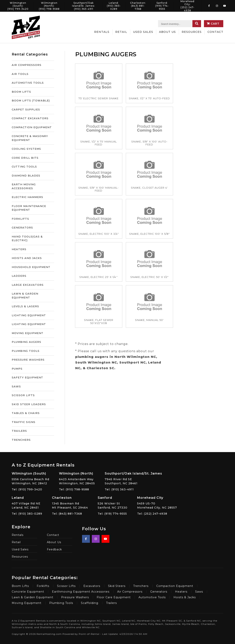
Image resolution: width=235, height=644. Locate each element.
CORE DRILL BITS (25, 158)
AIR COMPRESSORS (27, 65)
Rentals (102, 32)
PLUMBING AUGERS (26, 342)
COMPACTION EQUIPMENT (32, 127)
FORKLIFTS (20, 219)
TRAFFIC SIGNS (24, 422)
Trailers (111, 603)
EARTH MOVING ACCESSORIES (24, 186)
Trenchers (141, 586)
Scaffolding (90, 603)
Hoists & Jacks (185, 597)
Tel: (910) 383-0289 (27, 514)
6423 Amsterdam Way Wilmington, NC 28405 (77, 478)
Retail (121, 32)
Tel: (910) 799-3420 (27, 489)
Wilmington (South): (18, 6)
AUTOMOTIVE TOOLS (28, 83)
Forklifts (43, 586)
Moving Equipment (27, 603)
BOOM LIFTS (21, 92)
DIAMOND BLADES (26, 176)
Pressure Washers (75, 597)
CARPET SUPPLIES (26, 109)
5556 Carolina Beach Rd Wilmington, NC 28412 (30, 478)
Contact (215, 32)
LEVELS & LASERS (25, 306)
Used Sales (143, 32)
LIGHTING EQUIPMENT (29, 315)
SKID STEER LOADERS (29, 404)
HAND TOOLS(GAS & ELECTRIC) (27, 238)
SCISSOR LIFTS (23, 395)
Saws (199, 592)
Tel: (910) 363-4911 (119, 489)
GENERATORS (22, 228)
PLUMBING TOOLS (26, 351)
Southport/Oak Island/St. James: (84, 6)
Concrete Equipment (28, 592)
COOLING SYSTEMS (26, 149)
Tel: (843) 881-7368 (67, 514)
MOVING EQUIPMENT (28, 333)
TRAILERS (19, 431)
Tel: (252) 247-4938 (152, 514)
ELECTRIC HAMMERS (27, 197)
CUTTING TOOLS (24, 167)
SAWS (16, 386)
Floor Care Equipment (114, 597)
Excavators (92, 586)
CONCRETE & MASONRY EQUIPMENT (30, 138)
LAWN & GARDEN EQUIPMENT (25, 296)
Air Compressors (130, 592)
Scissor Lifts (66, 586)
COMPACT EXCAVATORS (30, 118)
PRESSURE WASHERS (28, 360)
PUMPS (17, 369)
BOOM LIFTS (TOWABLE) (31, 100)
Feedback (54, 549)
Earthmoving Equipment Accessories (81, 592)
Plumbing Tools (61, 603)
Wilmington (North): (49, 6)
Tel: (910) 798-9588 (74, 489)
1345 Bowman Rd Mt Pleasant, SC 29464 (70, 502)
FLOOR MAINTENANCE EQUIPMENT (29, 208)
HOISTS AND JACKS (27, 258)
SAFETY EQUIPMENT (27, 377)
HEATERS (19, 249)
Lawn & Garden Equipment (33, 597)
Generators (159, 592)
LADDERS (19, 276)
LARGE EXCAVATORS (28, 285)
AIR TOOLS (20, 74)
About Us (167, 32)
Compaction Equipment (175, 586)
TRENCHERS (21, 440)
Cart (213, 24)
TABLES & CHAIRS (26, 413)
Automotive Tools (152, 597)
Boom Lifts (20, 586)
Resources (192, 32)
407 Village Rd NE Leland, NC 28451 (27, 502)
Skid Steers (117, 586)
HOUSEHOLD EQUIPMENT (31, 267)
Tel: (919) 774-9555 (112, 514)
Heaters (181, 592)
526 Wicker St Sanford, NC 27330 (113, 502)
